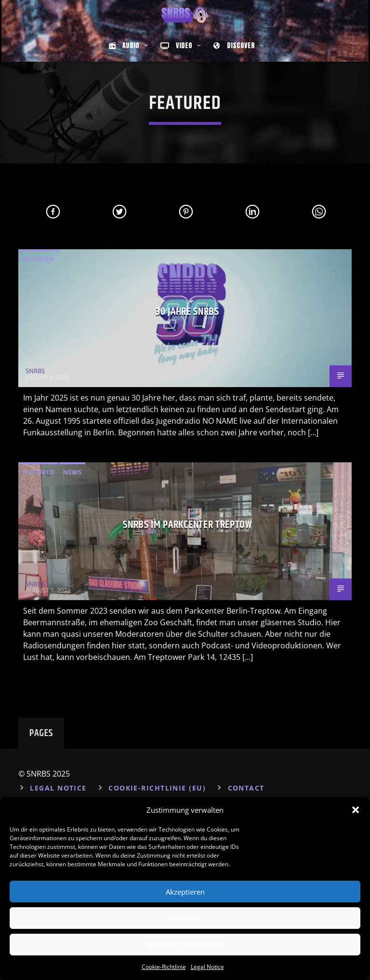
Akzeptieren (185, 892)
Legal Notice (207, 967)
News (72, 472)
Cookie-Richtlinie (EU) (157, 788)
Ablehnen (185, 918)
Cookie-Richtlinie (164, 967)
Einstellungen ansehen (185, 945)
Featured (38, 259)
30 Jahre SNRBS (187, 312)
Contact (246, 788)
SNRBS (35, 371)
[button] (356, 810)
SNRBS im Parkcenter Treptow (187, 525)
